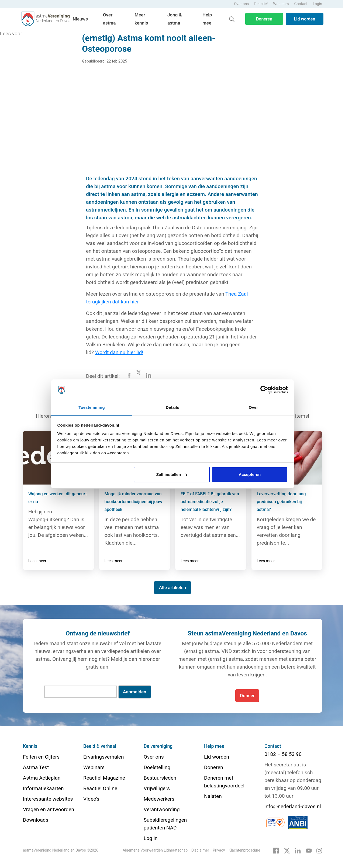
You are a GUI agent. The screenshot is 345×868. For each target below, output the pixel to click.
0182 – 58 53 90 (283, 754)
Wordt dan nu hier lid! (119, 352)
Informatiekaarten (43, 788)
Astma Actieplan (42, 778)
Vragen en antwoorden (49, 809)
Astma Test (36, 767)
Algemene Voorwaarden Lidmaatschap (155, 850)
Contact (301, 4)
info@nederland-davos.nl (293, 806)
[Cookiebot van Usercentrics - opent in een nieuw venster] (264, 390)
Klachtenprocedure (244, 850)
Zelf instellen (172, 474)
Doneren (264, 19)
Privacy (219, 850)
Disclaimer (200, 850)
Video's (91, 799)
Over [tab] (253, 407)
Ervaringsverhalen (103, 757)
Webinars (281, 4)
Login (317, 4)
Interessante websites (48, 799)
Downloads (36, 820)
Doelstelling (157, 767)
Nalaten (213, 796)
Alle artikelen (172, 587)
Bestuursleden (160, 778)
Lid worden (305, 19)
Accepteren (250, 474)
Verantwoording (162, 809)
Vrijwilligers (157, 788)
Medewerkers (159, 799)
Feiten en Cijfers (41, 757)
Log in (151, 838)
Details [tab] (172, 407)
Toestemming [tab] (92, 407)
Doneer (247, 696)
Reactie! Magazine (104, 778)
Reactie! (261, 4)
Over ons (241, 4)
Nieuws (80, 19)
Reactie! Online (100, 788)
